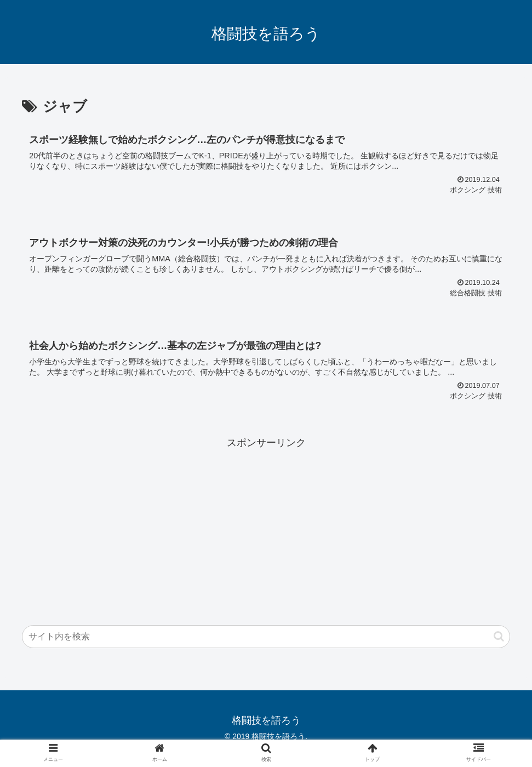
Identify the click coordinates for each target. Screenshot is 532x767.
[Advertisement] (266, 529)
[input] (266, 637)
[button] (499, 636)
